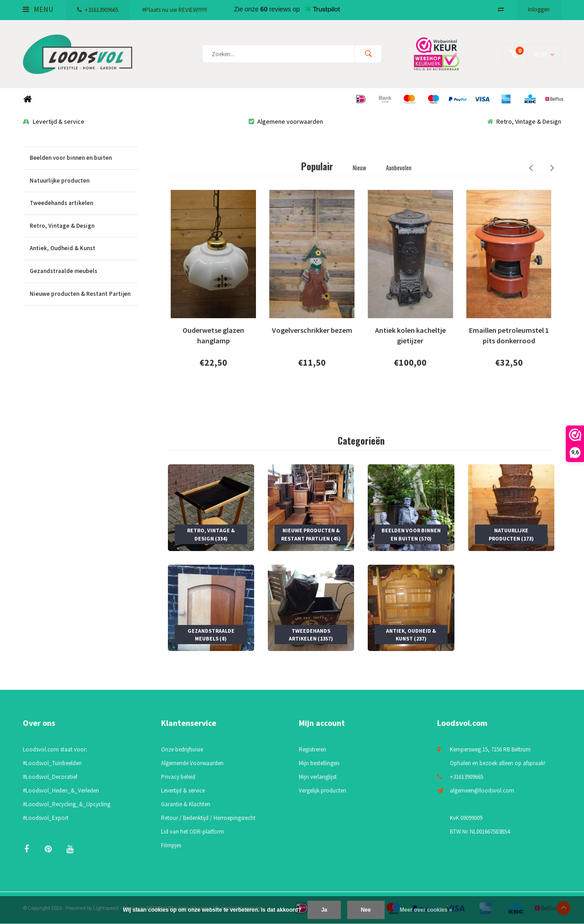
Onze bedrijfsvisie (182, 749)
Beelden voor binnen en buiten (84, 158)
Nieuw (360, 168)
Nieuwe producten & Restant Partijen (84, 294)
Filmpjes (171, 845)
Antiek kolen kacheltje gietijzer (410, 335)
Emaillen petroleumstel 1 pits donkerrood (509, 335)
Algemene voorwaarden (286, 121)
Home (27, 99)
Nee (366, 910)
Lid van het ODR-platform (193, 832)
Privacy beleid (178, 777)
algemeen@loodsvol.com (482, 790)
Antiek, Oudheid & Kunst (84, 249)
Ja (324, 910)
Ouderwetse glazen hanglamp (213, 335)
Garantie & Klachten (186, 804)
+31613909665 (98, 10)
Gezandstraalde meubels (84, 271)
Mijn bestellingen (319, 763)
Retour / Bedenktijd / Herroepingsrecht (208, 818)
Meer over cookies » (426, 910)
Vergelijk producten (323, 790)
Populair (317, 166)
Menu (38, 9)
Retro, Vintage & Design (524, 121)
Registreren (313, 749)
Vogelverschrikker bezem (312, 330)
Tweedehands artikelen (84, 203)
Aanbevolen (399, 168)
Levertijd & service (54, 121)
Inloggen (539, 9)
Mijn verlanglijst (318, 777)
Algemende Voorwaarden (192, 763)
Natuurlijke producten (84, 181)
